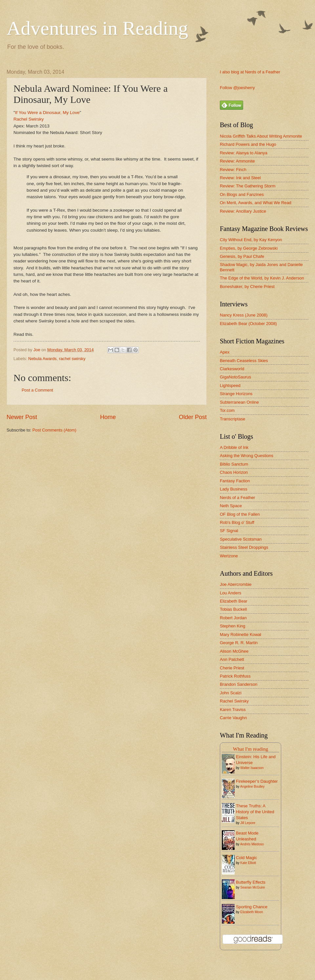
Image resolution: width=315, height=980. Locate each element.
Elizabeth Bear (234, 601)
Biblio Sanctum (234, 464)
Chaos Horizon (234, 472)
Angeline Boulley (252, 787)
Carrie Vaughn (233, 718)
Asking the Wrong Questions (247, 456)
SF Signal (229, 531)
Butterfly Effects (251, 882)
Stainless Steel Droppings (244, 547)
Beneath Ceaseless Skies (244, 361)
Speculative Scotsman (241, 539)
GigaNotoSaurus (235, 377)
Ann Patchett (232, 659)
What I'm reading (251, 749)
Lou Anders (231, 593)
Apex (225, 352)
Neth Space (231, 506)
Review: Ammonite (237, 161)
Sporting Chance (252, 907)
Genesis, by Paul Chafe (242, 256)
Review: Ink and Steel (240, 178)
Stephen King (232, 626)
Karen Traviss (233, 710)
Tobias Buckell (233, 609)
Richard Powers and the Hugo (248, 144)
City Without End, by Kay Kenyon (251, 240)
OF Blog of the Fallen (240, 514)
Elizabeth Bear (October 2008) (248, 324)
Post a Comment (37, 390)
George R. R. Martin (239, 643)
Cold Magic (246, 858)
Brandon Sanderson (239, 684)
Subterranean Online (239, 402)
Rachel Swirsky (29, 119)
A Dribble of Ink (234, 447)
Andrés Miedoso (252, 844)
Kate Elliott (248, 863)
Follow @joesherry (237, 88)
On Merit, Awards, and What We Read (256, 203)
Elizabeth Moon (252, 912)
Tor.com (227, 410)
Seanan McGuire (252, 887)
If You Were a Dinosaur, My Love (47, 113)
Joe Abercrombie (236, 584)
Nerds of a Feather (237, 498)
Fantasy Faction (235, 481)
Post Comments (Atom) (54, 430)
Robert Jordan (233, 618)
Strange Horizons (236, 394)
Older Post (193, 417)
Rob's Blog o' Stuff (237, 522)
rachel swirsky (72, 359)
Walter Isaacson (252, 768)
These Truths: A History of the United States (255, 812)
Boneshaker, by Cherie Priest (247, 287)
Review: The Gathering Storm (248, 186)
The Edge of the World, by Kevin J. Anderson (262, 278)
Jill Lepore (248, 823)
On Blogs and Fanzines (242, 194)
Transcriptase (233, 419)
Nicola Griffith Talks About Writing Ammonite (261, 136)
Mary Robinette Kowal (241, 634)
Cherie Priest (232, 668)
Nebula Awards (42, 359)
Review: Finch (233, 170)
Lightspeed (230, 385)
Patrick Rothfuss (235, 676)
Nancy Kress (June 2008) (244, 315)
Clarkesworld (232, 369)
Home (108, 417)
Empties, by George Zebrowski (249, 248)
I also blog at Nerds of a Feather (250, 72)
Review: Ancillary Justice (243, 211)
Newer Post (22, 417)
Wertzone (229, 556)
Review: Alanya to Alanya (244, 153)
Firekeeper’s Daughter (257, 781)
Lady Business (234, 489)
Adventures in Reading (97, 28)
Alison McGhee (234, 651)
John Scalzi (231, 693)
